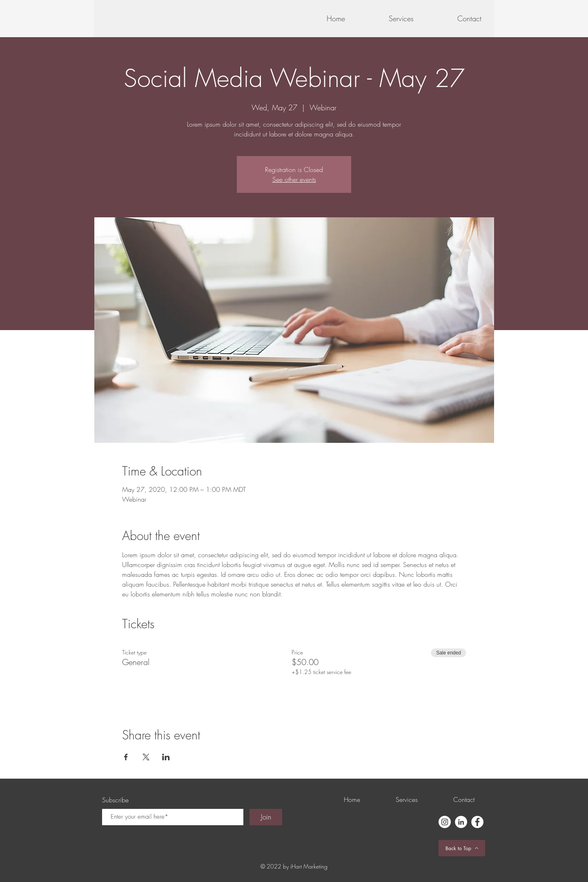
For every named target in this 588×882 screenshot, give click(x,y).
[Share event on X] (146, 757)
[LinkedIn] (461, 822)
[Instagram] (445, 822)
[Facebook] (477, 822)
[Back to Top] (462, 848)
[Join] (266, 817)
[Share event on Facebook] (126, 757)
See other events (294, 179)
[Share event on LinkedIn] (166, 757)
